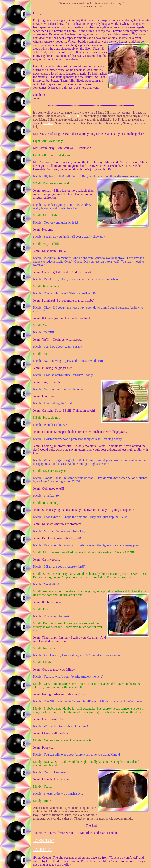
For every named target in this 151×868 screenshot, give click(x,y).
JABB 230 (72, 116)
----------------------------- (92, 105)
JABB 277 (43, 849)
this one (48, 123)
